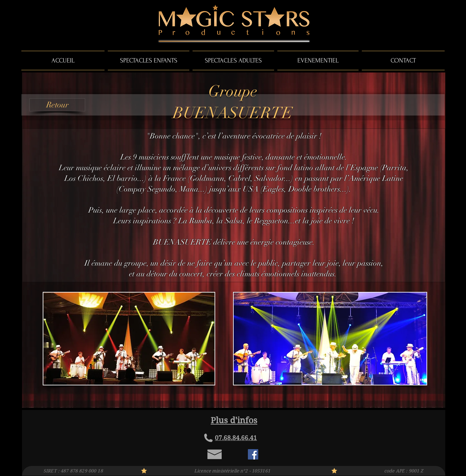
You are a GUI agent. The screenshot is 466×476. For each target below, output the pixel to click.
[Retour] (57, 105)
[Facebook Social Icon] (253, 454)
